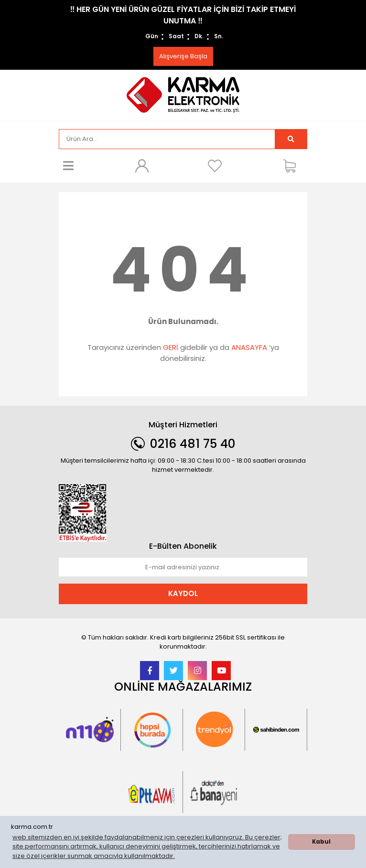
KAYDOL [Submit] (183, 593)
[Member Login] (141, 166)
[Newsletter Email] (183, 567)
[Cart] (293, 166)
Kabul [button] (321, 842)
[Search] (167, 139)
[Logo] (183, 94)
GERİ (171, 347)
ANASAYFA (249, 347)
